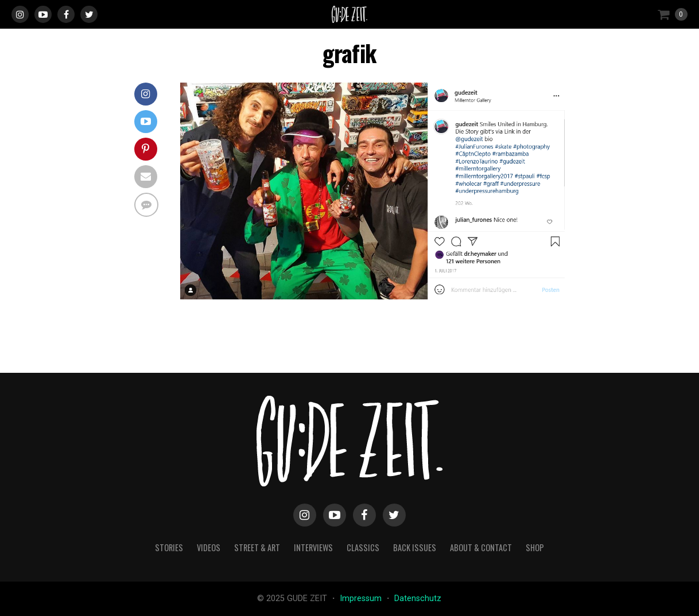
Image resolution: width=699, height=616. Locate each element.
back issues (415, 547)
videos (209, 547)
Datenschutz (418, 599)
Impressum (362, 599)
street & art (257, 547)
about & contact (481, 547)
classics (363, 547)
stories (169, 547)
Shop (535, 547)
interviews (313, 547)
